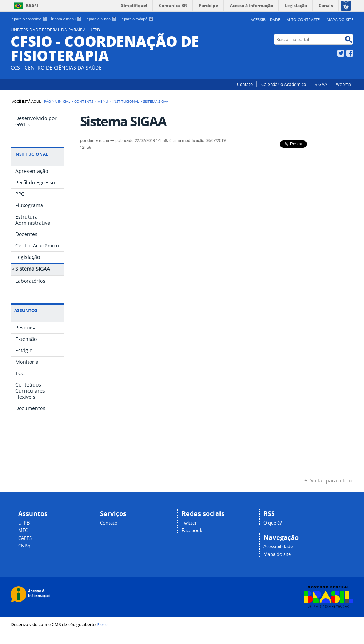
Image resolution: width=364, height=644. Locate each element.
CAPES (25, 538)
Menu (103, 101)
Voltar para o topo (332, 481)
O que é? (273, 523)
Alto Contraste (303, 19)
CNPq (24, 546)
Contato (245, 84)
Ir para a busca (101, 19)
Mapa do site (340, 19)
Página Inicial (57, 101)
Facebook (350, 53)
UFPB (24, 523)
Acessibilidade (265, 19)
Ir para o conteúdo (29, 19)
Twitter (341, 53)
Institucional (126, 101)
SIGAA (321, 84)
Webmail (345, 84)
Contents (84, 101)
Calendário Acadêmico (284, 84)
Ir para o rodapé (137, 19)
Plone (102, 624)
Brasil (33, 6)
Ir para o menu (66, 19)
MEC (23, 530)
